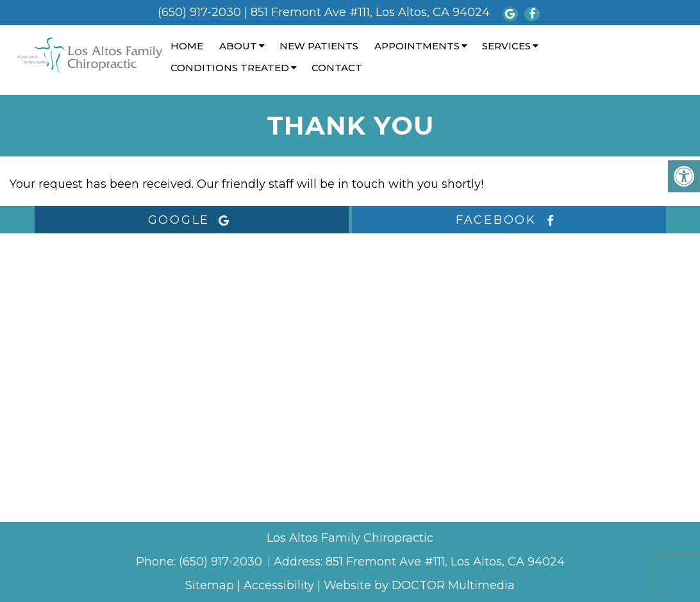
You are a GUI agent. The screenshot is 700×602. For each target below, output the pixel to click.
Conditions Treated (230, 68)
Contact (337, 68)
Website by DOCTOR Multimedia (419, 585)
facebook (509, 220)
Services (506, 46)
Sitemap (210, 585)
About (238, 46)
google (192, 220)
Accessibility (279, 585)
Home (187, 46)
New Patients (319, 46)
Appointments (417, 46)
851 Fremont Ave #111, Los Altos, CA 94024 (370, 12)
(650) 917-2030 (199, 12)
